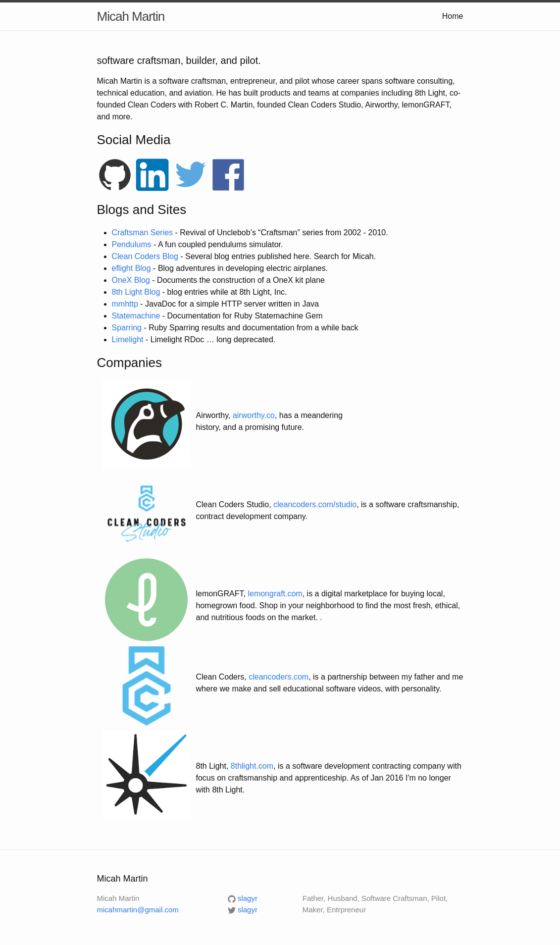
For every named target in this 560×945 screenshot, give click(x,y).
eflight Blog (131, 268)
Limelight (128, 340)
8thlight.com (252, 766)
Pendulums (132, 244)
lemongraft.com (275, 594)
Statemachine (136, 316)
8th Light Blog (136, 292)
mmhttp (125, 304)
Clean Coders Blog (145, 256)
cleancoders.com (279, 677)
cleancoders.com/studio (315, 504)
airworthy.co (254, 415)
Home (453, 16)
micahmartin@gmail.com (138, 910)
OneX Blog (131, 280)
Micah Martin (131, 16)
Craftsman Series (143, 233)
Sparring (127, 328)
